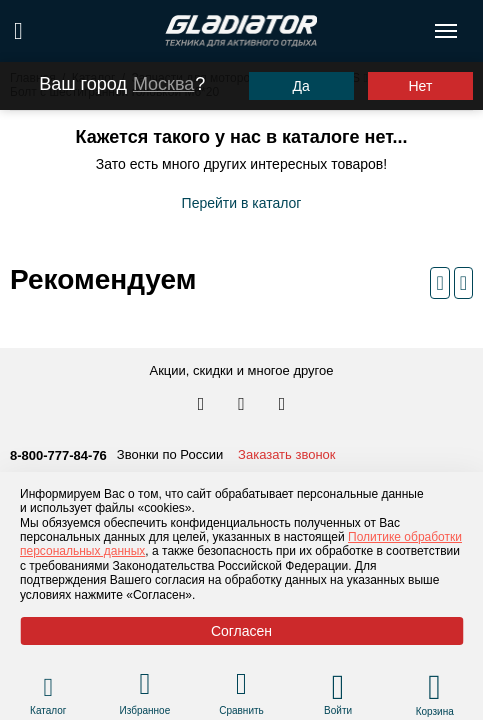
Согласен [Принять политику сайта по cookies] (241, 631)
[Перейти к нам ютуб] (282, 405)
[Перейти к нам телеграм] (243, 405)
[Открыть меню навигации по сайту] (446, 31)
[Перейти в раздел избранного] (144, 686)
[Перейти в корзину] (434, 687)
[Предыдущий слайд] (439, 283)
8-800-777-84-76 (58, 455)
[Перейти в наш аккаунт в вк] (203, 405)
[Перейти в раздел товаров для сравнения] (241, 686)
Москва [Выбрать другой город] (163, 84)
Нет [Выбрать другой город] (420, 86)
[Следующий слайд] (463, 283)
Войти (338, 710)
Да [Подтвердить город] (300, 86)
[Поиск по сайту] (18, 31)
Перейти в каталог (242, 203)
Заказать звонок (286, 454)
